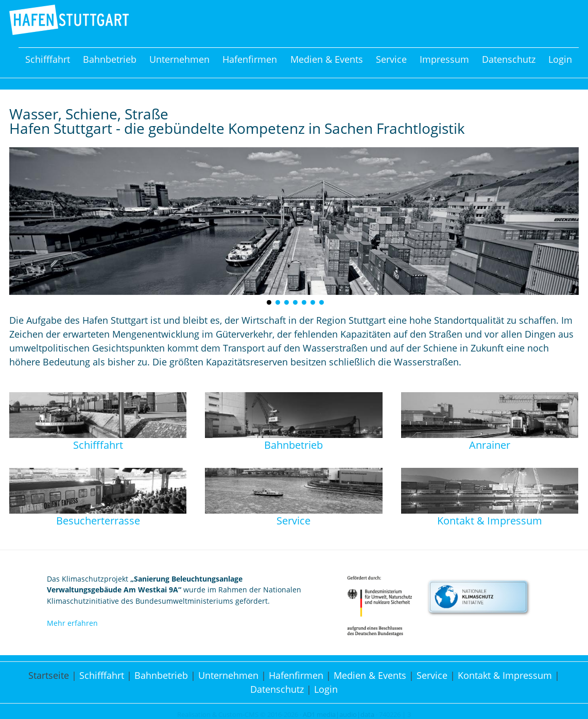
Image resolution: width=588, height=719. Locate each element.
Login (560, 59)
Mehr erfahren (72, 623)
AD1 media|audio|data (339, 715)
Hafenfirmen (250, 59)
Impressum (444, 59)
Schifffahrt (48, 59)
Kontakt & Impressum (505, 675)
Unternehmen (179, 59)
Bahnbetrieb (110, 59)
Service (391, 59)
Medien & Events (327, 59)
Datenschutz (509, 59)
